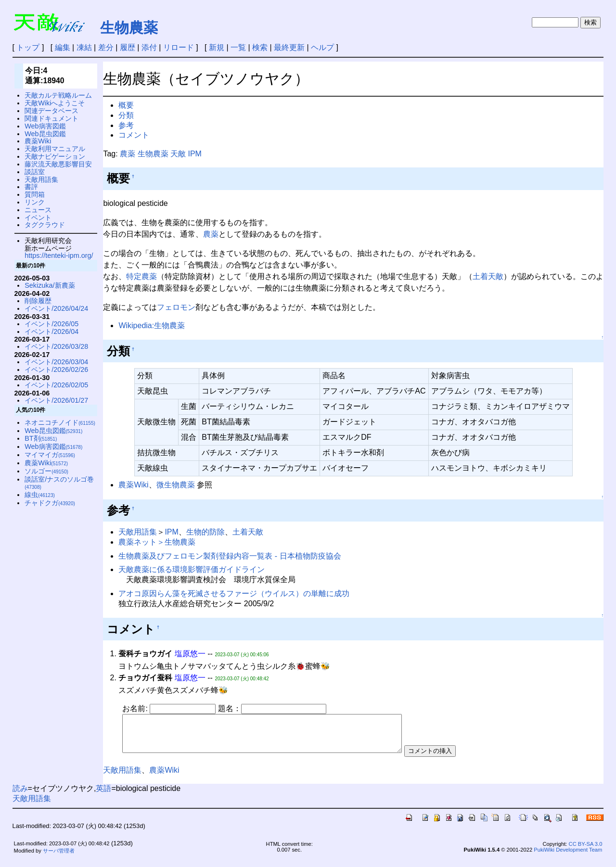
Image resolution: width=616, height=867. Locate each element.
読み (20, 796)
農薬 (128, 154)
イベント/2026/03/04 (56, 362)
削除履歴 (38, 301)
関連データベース (51, 111)
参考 (126, 125)
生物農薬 (129, 28)
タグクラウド (45, 225)
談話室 (35, 172)
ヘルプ (322, 47)
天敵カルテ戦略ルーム (58, 95)
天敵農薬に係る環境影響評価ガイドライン (192, 569)
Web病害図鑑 (45, 126)
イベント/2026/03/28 (56, 346)
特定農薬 (141, 276)
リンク (35, 202)
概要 (126, 105)
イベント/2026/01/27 (56, 400)
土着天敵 (488, 276)
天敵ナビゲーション (55, 156)
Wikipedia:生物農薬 (152, 325)
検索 (260, 47)
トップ (28, 47)
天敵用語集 (138, 532)
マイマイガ (50, 455)
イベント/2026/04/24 (56, 308)
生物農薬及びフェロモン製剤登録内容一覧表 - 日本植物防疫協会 (230, 556)
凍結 (84, 47)
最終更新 (289, 47)
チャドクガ (50, 503)
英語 (103, 796)
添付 (149, 47)
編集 (63, 47)
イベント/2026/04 (51, 331)
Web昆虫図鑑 (45, 134)
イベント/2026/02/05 (56, 385)
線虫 (40, 495)
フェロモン (176, 307)
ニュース (38, 210)
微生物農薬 (176, 485)
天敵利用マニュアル (55, 149)
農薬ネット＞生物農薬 (157, 542)
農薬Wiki (133, 485)
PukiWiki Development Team (568, 857)
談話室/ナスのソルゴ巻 (59, 483)
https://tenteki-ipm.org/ (59, 255)
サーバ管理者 (59, 858)
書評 (31, 187)
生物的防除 (205, 532)
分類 (126, 115)
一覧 (238, 47)
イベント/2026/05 (51, 324)
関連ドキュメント (51, 118)
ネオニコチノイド (60, 422)
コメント (134, 135)
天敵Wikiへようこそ (55, 103)
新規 (217, 47)
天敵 (178, 154)
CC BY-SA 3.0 (586, 851)
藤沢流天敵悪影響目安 (58, 164)
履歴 (128, 47)
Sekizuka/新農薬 (50, 285)
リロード (179, 47)
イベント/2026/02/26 (56, 370)
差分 (106, 47)
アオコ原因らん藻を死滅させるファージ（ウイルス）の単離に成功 (234, 593)
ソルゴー (46, 471)
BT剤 (41, 438)
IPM (194, 154)
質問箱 (35, 194)
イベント (38, 217)
